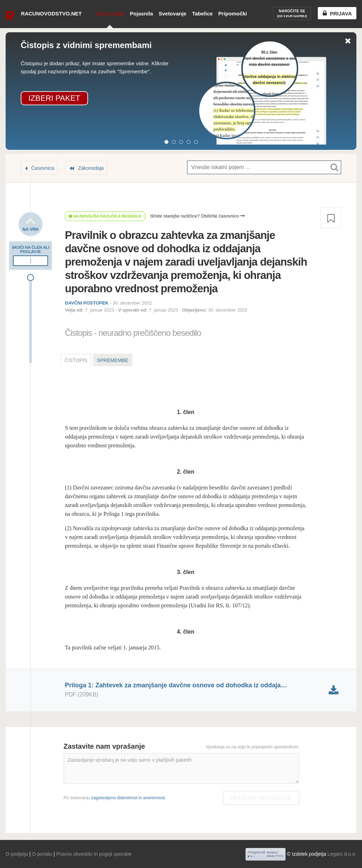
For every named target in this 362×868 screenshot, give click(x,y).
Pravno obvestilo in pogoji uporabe (94, 854)
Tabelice (202, 14)
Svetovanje (172, 14)
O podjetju (17, 854)
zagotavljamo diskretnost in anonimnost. (129, 798)
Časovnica (43, 168)
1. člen (186, 412)
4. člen (186, 632)
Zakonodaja (110, 14)
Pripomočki (233, 14)
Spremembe (112, 360)
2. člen (186, 472)
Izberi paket (54, 98)
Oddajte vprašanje (261, 798)
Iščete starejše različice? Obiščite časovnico (197, 216)
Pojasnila (141, 14)
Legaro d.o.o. (342, 854)
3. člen (186, 572)
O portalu (42, 854)
